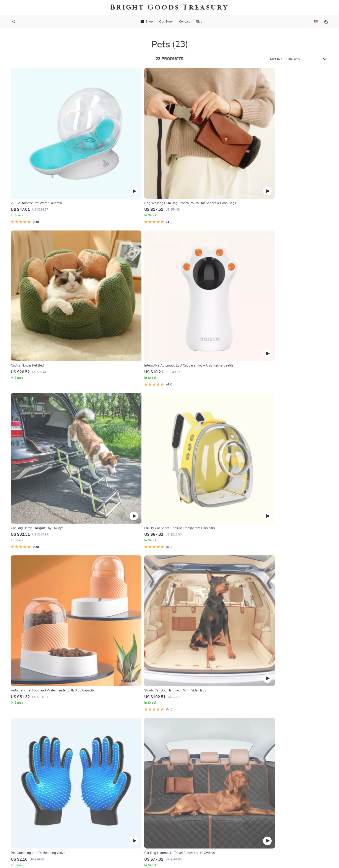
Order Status (196, 799)
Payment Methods (200, 792)
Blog (199, 22)
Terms (180, 859)
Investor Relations (135, 806)
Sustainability (131, 821)
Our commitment (265, 793)
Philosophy (129, 828)
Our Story (166, 22)
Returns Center (198, 785)
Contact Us (195, 763)
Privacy (189, 859)
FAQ (190, 778)
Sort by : (276, 59)
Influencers (129, 792)
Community (129, 835)
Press (125, 785)
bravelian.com (263, 763)
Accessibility (203, 859)
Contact (184, 22)
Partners (127, 813)
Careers (127, 778)
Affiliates (128, 799)
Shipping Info (197, 771)
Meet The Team (132, 771)
